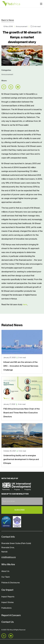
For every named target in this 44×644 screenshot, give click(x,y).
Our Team (6, 577)
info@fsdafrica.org (9, 557)
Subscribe (20, 510)
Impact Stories (8, 602)
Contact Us (8, 622)
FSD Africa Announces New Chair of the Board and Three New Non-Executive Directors (22, 413)
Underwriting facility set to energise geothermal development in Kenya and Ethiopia (21, 459)
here (25, 304)
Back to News (8, 20)
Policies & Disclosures (11, 583)
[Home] (11, 4)
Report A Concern (11, 615)
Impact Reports (8, 597)
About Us (5, 571)
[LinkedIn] (4, 636)
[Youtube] (11, 636)
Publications (6, 608)
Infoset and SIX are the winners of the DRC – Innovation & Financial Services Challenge (21, 366)
